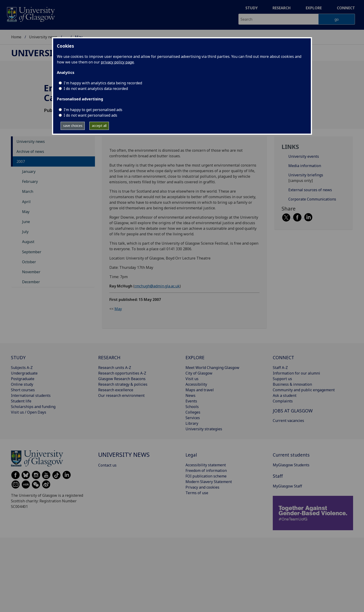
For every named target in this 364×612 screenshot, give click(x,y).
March (28, 191)
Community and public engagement (304, 390)
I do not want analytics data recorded (96, 89)
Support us (282, 379)
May (26, 212)
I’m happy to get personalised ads (93, 110)
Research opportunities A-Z (122, 373)
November (31, 272)
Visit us (192, 379)
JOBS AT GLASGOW (293, 411)
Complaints (283, 401)
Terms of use (197, 493)
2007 (21, 161)
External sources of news (310, 190)
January (29, 171)
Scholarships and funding (33, 407)
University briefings (306, 175)
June (26, 222)
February (30, 181)
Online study (22, 384)
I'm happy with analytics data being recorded (103, 83)
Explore (314, 8)
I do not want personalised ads (90, 115)
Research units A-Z (115, 368)
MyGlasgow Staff (287, 486)
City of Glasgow (199, 373)
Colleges (193, 412)
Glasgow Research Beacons (122, 379)
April (26, 202)
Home (16, 37)
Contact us (107, 465)
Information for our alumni (296, 373)
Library (192, 423)
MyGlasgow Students (291, 465)
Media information (305, 166)
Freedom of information (206, 471)
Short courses (23, 390)
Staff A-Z (280, 368)
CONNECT (283, 357)
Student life (21, 401)
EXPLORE (195, 357)
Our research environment (121, 395)
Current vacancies (288, 421)
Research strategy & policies (123, 384)
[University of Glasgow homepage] (31, 14)
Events (191, 401)
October (29, 262)
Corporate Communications (312, 199)
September (32, 252)
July (25, 232)
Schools (192, 407)
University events (304, 156)
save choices (73, 126)
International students (31, 395)
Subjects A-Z (22, 368)
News (190, 395)
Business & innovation (292, 384)
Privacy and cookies (202, 487)
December (31, 282)
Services (193, 418)
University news (43, 37)
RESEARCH (109, 357)
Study (252, 8)
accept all (99, 126)
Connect (346, 8)
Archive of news (30, 151)
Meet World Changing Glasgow (212, 368)
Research (282, 8)
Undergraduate (24, 373)
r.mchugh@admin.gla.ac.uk (157, 286)
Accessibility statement (206, 465)
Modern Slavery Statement (209, 482)
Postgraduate (23, 379)
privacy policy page (117, 62)
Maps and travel (200, 390)
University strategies (204, 429)
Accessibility (196, 384)
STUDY (18, 357)
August (28, 242)
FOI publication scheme (206, 476)
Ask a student (285, 395)
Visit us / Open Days (29, 412)
